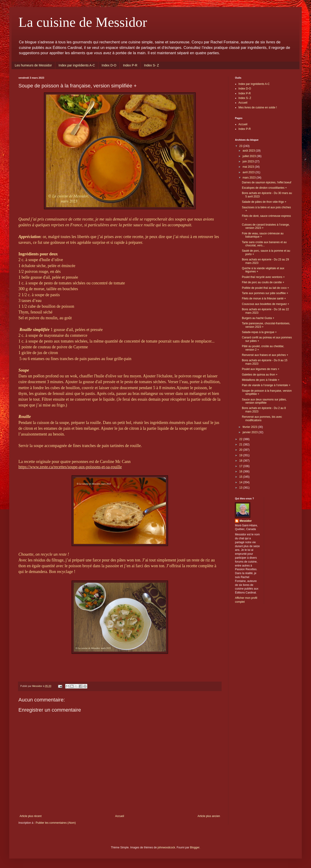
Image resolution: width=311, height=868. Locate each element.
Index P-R (130, 65)
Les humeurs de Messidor (33, 65)
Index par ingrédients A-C (77, 65)
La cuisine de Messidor (83, 22)
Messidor (246, 521)
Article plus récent (31, 816)
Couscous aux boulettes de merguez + (266, 304)
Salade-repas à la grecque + (259, 332)
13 (241, 488)
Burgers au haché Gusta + (258, 318)
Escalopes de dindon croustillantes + (264, 188)
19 (241, 455)
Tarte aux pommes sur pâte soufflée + (265, 293)
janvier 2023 (251, 432)
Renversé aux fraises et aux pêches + (265, 355)
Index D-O (109, 65)
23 (241, 146)
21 (241, 444)
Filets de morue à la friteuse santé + (264, 298)
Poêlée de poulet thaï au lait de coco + (266, 288)
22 (241, 439)
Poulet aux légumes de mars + (261, 369)
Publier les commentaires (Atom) (56, 823)
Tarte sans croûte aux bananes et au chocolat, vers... (264, 244)
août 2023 (249, 151)
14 (241, 482)
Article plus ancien (209, 816)
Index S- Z (151, 65)
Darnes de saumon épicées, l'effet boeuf (267, 182)
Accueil (120, 816)
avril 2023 (249, 172)
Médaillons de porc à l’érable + (261, 380)
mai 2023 (249, 167)
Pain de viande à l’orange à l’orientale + (266, 385)
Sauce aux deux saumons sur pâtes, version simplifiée (264, 401)
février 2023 (250, 427)
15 (241, 477)
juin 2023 (249, 161)
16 (241, 471)
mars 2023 (249, 178)
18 (241, 461)
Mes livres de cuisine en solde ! (258, 107)
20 (241, 450)
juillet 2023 (250, 156)
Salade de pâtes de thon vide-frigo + (264, 202)
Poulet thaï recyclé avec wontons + (263, 277)
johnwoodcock (166, 847)
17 (241, 466)
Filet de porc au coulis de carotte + (263, 282)
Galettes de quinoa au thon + (260, 375)
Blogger (195, 847)
